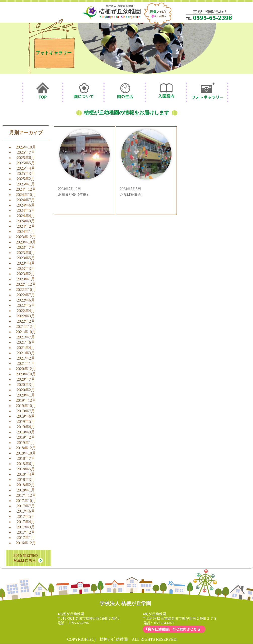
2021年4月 (26, 348)
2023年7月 (26, 247)
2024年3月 (26, 221)
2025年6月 (26, 158)
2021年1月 (26, 363)
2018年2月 (26, 485)
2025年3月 (26, 174)
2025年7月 (26, 152)
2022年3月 (26, 316)
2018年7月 (26, 458)
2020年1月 (26, 395)
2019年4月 (26, 427)
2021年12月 (26, 327)
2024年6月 (26, 205)
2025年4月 (26, 168)
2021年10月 (26, 332)
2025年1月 (26, 184)
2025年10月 (26, 147)
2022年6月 (26, 300)
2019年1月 (26, 443)
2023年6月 (26, 253)
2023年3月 (26, 268)
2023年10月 (26, 242)
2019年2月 (26, 437)
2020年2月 (26, 390)
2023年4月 (26, 263)
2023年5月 (26, 258)
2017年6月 (26, 511)
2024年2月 (26, 226)
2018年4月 (26, 474)
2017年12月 (26, 495)
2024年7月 (26, 200)
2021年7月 (26, 337)
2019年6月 (26, 416)
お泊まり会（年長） (74, 195)
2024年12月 (26, 189)
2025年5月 (26, 163)
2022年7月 (26, 295)
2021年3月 (26, 353)
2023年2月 (26, 274)
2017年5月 (26, 516)
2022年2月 (26, 321)
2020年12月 (26, 369)
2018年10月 (26, 453)
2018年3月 (26, 480)
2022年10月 (26, 290)
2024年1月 (26, 232)
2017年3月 (26, 527)
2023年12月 (26, 237)
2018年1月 (26, 490)
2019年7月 (26, 411)
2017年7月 (26, 506)
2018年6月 (26, 464)
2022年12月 (26, 284)
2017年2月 (26, 532)
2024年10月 (26, 195)
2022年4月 (26, 311)
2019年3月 (26, 432)
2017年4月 (26, 522)
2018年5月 (26, 469)
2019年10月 (26, 406)
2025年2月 (26, 179)
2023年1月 (26, 279)
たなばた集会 (131, 195)
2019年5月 (26, 422)
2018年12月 (26, 448)
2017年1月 (26, 538)
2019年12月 (26, 400)
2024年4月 (26, 216)
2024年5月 (26, 210)
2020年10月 (26, 374)
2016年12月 (26, 543)
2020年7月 (26, 379)
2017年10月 (26, 501)
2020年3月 (26, 385)
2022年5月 (26, 305)
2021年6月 (26, 342)
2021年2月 (26, 358)
